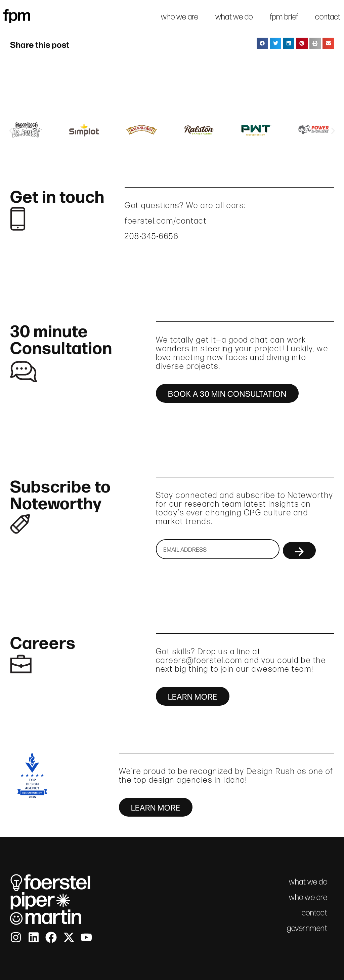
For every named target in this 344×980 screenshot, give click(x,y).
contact (328, 17)
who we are (180, 17)
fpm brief (284, 17)
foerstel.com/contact (166, 221)
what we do (234, 17)
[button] (262, 43)
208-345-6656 (152, 236)
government (307, 928)
